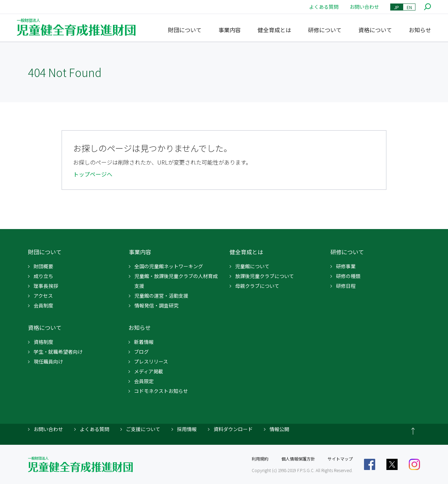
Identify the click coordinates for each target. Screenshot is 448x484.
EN (409, 7)
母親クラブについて (257, 286)
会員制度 (43, 305)
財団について (185, 30)
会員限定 (144, 381)
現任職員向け (48, 361)
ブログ (141, 352)
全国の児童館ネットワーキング (169, 266)
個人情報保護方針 (298, 459)
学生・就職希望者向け (58, 352)
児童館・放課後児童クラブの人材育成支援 (176, 281)
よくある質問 (324, 7)
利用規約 (260, 459)
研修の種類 (348, 276)
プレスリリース (151, 361)
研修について (325, 30)
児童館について (252, 266)
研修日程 (346, 286)
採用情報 (187, 429)
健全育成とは (274, 30)
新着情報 (144, 342)
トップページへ (93, 174)
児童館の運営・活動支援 (161, 296)
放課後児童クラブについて (265, 276)
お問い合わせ (364, 7)
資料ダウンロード (233, 429)
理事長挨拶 (46, 286)
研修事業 (346, 266)
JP (397, 7)
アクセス (43, 296)
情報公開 (279, 429)
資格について (375, 30)
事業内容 (230, 30)
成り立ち (43, 276)
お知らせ (420, 30)
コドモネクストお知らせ (161, 391)
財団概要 (43, 266)
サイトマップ (340, 459)
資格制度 (43, 342)
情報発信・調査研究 (156, 305)
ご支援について (143, 429)
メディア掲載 (149, 371)
